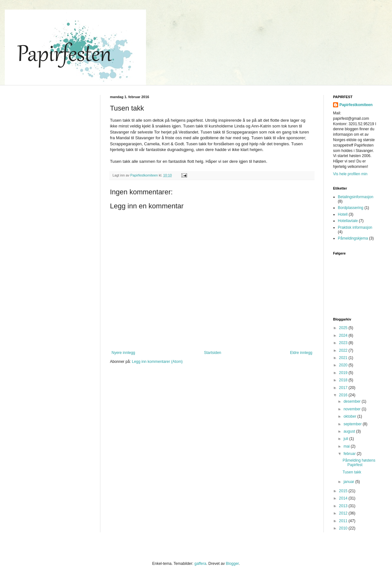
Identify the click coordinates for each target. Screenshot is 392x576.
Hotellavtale (348, 221)
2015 (344, 491)
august (350, 431)
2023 (344, 343)
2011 (344, 521)
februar (350, 454)
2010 (344, 528)
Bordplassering (351, 208)
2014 (344, 498)
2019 (344, 373)
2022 (344, 350)
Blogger (232, 564)
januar (349, 482)
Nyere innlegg (123, 353)
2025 (344, 328)
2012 (344, 513)
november (353, 409)
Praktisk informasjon (355, 227)
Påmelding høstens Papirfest (359, 463)
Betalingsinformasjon (356, 197)
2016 (344, 395)
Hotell (343, 214)
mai (347, 446)
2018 (344, 380)
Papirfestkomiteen (356, 105)
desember (353, 401)
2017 (344, 388)
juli (346, 439)
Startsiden (213, 353)
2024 (344, 335)
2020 (344, 365)
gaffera (200, 564)
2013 (344, 506)
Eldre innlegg (301, 353)
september (353, 424)
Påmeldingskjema (353, 238)
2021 (344, 358)
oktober (350, 416)
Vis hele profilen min (350, 174)
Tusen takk (352, 472)
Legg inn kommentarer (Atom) (157, 362)
